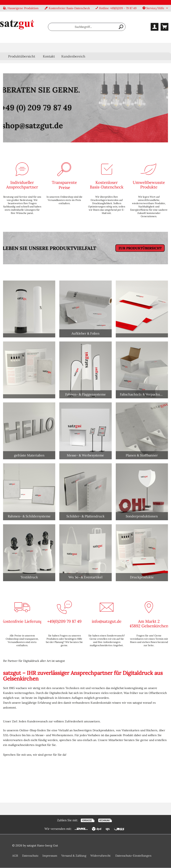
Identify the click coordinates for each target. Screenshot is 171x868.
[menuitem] (87, 27)
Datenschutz (30, 856)
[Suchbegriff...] (87, 27)
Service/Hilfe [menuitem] (154, 8)
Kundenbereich (73, 56)
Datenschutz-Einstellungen (133, 856)
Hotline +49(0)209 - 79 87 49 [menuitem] (116, 8)
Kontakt (49, 56)
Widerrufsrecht (100, 856)
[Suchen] (121, 27)
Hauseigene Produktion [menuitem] (21, 8)
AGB (15, 856)
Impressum (50, 856)
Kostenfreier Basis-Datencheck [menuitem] (67, 8)
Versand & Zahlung (74, 856)
